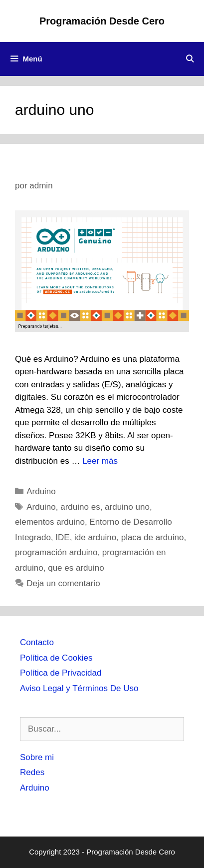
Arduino (41, 491)
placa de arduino (153, 537)
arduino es (80, 507)
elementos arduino (50, 522)
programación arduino (56, 552)
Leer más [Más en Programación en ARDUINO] (100, 461)
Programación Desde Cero (102, 21)
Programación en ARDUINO (93, 166)
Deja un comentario (63, 583)
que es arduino (76, 568)
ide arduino (95, 537)
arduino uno (127, 507)
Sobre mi (37, 757)
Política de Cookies (56, 658)
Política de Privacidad (61, 673)
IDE (62, 537)
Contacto (37, 642)
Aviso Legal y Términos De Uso (79, 688)
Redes (32, 772)
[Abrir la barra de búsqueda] (190, 59)
